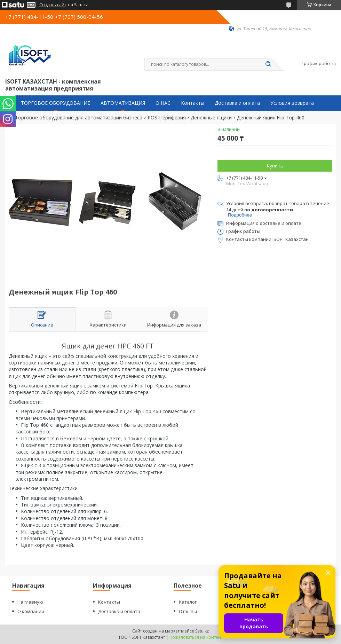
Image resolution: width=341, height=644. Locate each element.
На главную (30, 602)
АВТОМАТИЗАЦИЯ (123, 103)
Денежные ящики (211, 118)
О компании (31, 611)
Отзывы (188, 611)
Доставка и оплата (237, 103)
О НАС (163, 103)
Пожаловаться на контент (196, 637)
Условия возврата (292, 103)
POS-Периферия (167, 118)
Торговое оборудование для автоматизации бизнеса (79, 118)
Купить (275, 166)
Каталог (188, 602)
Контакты (193, 103)
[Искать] (268, 64)
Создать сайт (53, 5)
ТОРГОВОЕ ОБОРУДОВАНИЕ (55, 103)
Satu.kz (202, 631)
